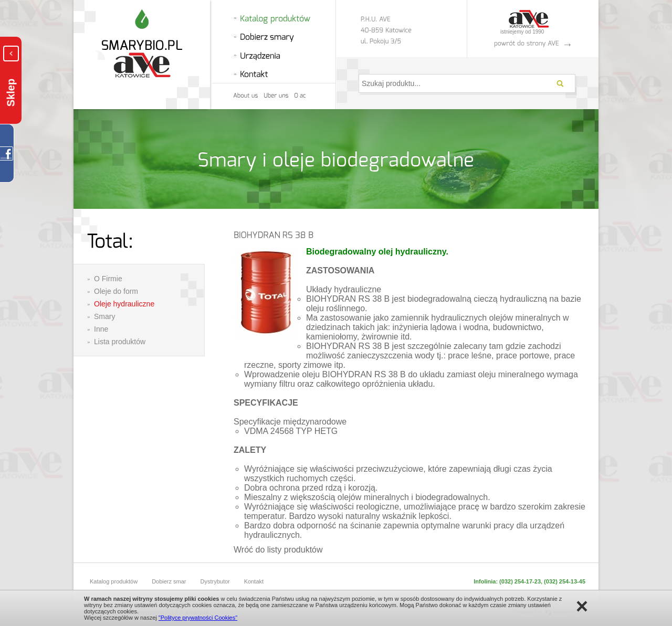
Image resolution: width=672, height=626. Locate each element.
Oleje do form (116, 291)
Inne (101, 329)
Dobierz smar (169, 581)
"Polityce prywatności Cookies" (198, 618)
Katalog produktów (114, 581)
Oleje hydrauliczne (124, 304)
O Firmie (108, 279)
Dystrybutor (215, 581)
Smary (104, 316)
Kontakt (254, 581)
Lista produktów (120, 342)
